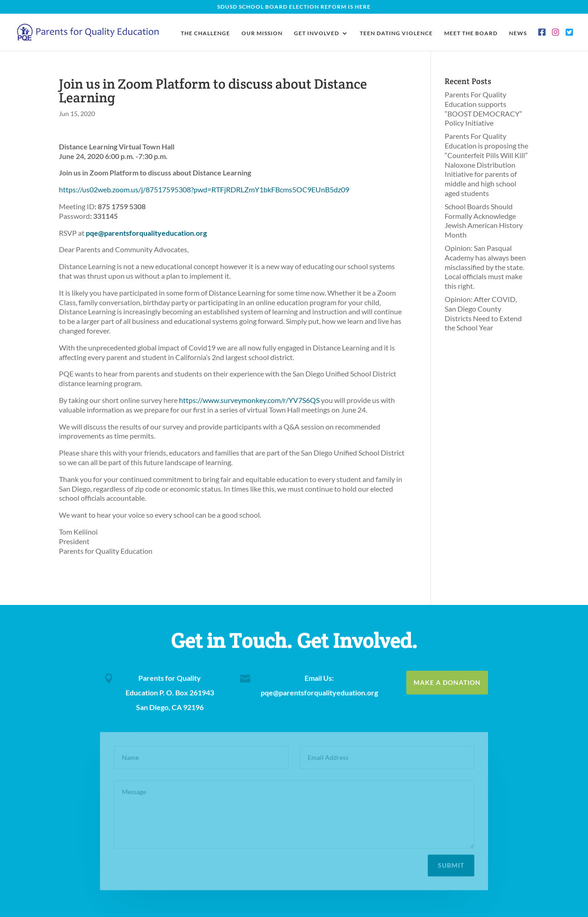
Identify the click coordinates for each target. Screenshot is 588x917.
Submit (451, 863)
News (518, 33)
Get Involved (317, 33)
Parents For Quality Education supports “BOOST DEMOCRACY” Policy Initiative (483, 109)
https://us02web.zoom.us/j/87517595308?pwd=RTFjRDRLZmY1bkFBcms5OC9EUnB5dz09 (204, 189)
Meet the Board (471, 33)
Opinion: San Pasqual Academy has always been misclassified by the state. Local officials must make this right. (485, 267)
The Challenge (205, 33)
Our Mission (262, 33)
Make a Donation (447, 682)
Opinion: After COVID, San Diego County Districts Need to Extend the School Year (483, 313)
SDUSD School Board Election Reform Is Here (294, 7)
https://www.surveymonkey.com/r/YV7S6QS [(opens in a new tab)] (249, 400)
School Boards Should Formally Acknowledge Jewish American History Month (484, 220)
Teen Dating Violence (396, 33)
